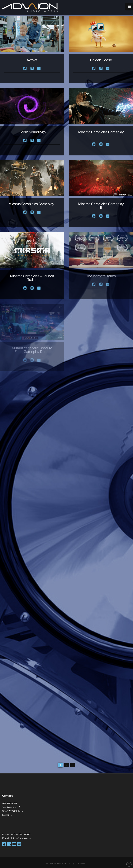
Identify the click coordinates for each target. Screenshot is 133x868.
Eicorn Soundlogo (32, 132)
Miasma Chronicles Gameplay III (101, 134)
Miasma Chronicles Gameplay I (32, 204)
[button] (129, 6)
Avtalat (32, 60)
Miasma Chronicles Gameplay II (101, 206)
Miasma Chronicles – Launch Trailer (32, 278)
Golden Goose (101, 60)
